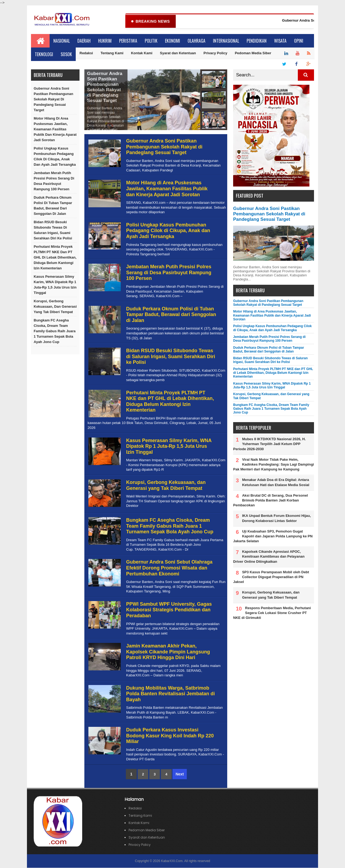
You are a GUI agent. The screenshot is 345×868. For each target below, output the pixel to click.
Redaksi (86, 53)
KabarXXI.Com (172, 861)
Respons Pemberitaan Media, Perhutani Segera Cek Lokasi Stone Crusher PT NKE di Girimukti (272, 613)
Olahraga (196, 41)
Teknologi (44, 55)
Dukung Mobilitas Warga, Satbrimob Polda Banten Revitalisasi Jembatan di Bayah (170, 694)
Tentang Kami (112, 53)
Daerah (84, 41)
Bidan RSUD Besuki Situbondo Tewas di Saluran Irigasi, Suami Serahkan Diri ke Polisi (53, 230)
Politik (151, 41)
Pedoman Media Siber (253, 53)
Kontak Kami (142, 53)
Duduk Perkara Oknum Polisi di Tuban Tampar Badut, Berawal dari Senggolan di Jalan (53, 206)
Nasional (62, 41)
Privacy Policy (215, 53)
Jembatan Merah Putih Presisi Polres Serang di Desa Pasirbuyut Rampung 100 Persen (54, 181)
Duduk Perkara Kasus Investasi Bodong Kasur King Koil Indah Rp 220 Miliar (170, 736)
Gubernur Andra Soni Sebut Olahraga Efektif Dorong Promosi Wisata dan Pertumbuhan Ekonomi (169, 568)
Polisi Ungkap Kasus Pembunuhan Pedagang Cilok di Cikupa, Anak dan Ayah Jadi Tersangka (55, 157)
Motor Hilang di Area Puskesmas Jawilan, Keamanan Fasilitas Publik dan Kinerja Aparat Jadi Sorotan (55, 129)
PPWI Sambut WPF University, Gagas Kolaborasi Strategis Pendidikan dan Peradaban (169, 610)
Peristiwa (128, 41)
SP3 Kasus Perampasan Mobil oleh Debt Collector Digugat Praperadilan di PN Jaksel (271, 577)
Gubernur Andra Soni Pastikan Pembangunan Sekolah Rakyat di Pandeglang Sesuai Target (54, 99)
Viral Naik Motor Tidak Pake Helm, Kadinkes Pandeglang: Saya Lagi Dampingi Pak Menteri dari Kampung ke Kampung (274, 465)
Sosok (66, 55)
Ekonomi (172, 41)
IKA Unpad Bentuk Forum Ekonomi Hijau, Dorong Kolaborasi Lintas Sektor (276, 518)
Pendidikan (257, 41)
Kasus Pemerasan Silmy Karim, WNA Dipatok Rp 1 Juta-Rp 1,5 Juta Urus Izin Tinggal (55, 285)
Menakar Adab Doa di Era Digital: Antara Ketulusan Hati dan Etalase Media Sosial (276, 482)
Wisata (280, 41)
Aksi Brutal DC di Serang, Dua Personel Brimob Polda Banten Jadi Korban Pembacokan (270, 501)
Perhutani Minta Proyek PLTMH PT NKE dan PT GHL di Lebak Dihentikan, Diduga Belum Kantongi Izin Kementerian (55, 258)
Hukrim (105, 41)
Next (180, 774)
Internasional (226, 41)
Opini (299, 41)
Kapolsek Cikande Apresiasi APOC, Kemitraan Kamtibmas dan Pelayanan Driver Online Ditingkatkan (269, 557)
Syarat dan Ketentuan (178, 53)
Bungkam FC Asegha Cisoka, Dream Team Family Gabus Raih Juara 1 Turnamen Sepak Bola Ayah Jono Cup (55, 331)
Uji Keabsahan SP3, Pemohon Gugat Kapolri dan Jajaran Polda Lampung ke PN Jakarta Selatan (273, 536)
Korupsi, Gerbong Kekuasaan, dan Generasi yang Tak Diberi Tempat (55, 307)
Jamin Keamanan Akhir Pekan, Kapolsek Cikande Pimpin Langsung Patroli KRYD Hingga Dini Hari (168, 652)
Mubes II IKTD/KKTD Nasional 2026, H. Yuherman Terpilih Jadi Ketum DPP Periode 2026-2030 (269, 444)
